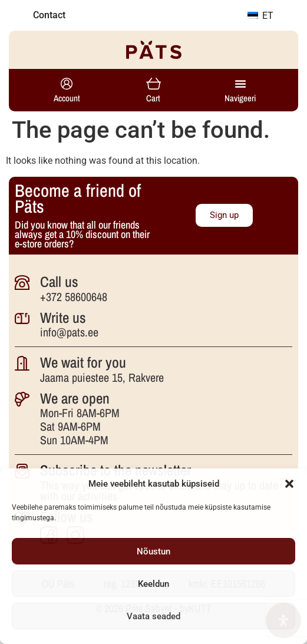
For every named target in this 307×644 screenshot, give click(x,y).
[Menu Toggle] (240, 84)
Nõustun (153, 551)
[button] (289, 484)
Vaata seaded (153, 616)
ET (260, 16)
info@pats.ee (69, 332)
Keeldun (153, 584)
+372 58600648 (74, 297)
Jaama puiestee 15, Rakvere (102, 377)
